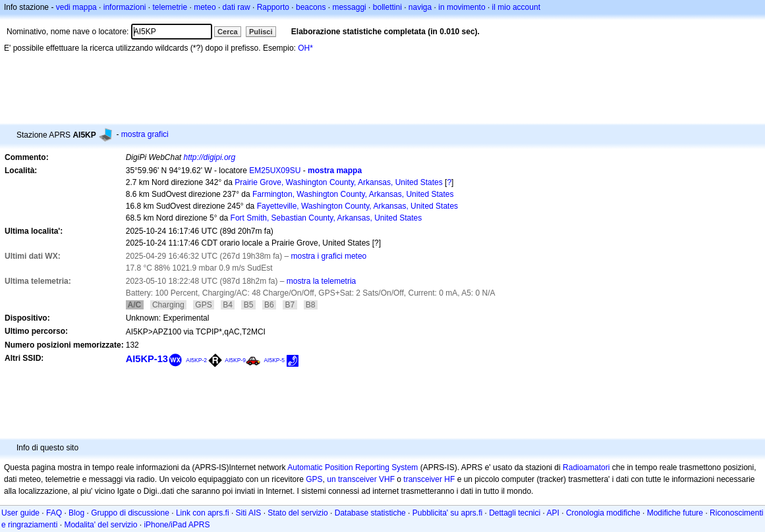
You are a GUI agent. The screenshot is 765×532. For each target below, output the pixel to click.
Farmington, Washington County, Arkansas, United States (353, 194)
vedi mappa (76, 7)
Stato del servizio (297, 513)
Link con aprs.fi (203, 513)
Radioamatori (586, 467)
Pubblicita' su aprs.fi (447, 513)
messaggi (349, 7)
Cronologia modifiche (603, 513)
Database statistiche (370, 513)
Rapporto (273, 7)
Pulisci (261, 32)
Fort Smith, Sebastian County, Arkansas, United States (326, 218)
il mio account (516, 7)
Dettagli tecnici (515, 513)
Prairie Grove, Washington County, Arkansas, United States (338, 182)
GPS (314, 479)
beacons (311, 7)
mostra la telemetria (321, 281)
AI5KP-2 (196, 360)
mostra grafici (145, 134)
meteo (205, 7)
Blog (76, 513)
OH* (305, 48)
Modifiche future (675, 513)
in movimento (462, 7)
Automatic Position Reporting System (353, 467)
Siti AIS (249, 513)
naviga (420, 7)
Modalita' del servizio (100, 525)
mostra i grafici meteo (329, 256)
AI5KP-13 (147, 359)
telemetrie (170, 7)
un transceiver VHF (361, 479)
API (553, 513)
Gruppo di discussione (130, 513)
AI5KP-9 (235, 360)
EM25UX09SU (275, 171)
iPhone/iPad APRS (177, 525)
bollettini (387, 7)
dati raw (237, 7)
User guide (20, 513)
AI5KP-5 (274, 360)
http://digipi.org (210, 157)
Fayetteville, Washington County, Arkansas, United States (357, 206)
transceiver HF (429, 479)
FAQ (54, 513)
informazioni (125, 7)
